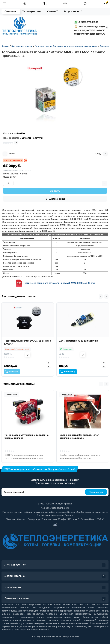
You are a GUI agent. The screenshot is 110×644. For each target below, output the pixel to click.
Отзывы (52, 11)
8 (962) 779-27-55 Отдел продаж (55, 504)
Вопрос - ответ (73, 11)
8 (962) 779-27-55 (86, 22)
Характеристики (32, 11)
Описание (10, 11)
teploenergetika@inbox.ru (55, 508)
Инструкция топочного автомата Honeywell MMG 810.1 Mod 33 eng (59, 283)
